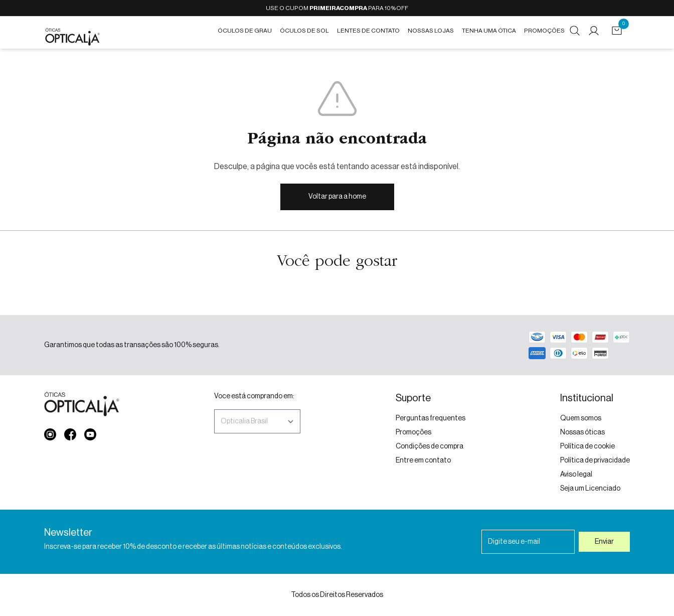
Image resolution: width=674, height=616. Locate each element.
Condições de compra (430, 446)
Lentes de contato (368, 31)
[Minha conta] (596, 31)
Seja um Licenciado (590, 489)
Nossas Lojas (431, 31)
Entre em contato (423, 460)
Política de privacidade (595, 460)
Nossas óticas (582, 432)
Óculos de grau (245, 31)
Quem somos (581, 418)
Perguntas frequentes (431, 418)
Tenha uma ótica (489, 31)
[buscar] (575, 31)
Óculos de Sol (304, 31)
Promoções (544, 31)
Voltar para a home (337, 197)
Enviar (604, 542)
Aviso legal (576, 475)
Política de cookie (587, 446)
